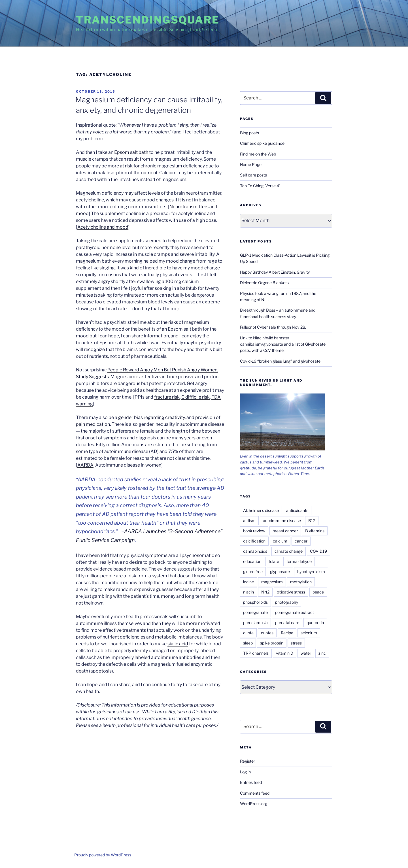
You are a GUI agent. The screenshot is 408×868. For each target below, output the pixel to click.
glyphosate (280, 572)
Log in (245, 772)
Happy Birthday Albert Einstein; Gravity (275, 272)
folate (274, 561)
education (252, 561)
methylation (301, 582)
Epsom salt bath (131, 152)
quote (248, 633)
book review (254, 531)
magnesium (272, 582)
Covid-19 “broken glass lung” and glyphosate (280, 361)
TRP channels (256, 653)
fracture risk (167, 397)
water (306, 653)
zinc (322, 653)
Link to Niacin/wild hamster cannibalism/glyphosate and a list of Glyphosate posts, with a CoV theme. (283, 344)
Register (247, 761)
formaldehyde (299, 561)
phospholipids (255, 602)
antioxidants (297, 510)
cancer (301, 541)
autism (249, 521)
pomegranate (255, 612)
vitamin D (285, 653)
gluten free (253, 572)
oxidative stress (291, 592)
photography (287, 602)
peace (318, 592)
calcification (254, 541)
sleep (248, 643)
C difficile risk (195, 397)
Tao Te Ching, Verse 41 (261, 186)
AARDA (85, 465)
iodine (248, 582)
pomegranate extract (295, 612)
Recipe (287, 633)
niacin (248, 592)
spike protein (272, 643)
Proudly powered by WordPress (103, 855)
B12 (312, 521)
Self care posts (253, 175)
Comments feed (255, 793)
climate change (289, 551)
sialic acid (178, 644)
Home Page (251, 164)
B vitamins (315, 531)
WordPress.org (254, 804)
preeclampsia (255, 623)
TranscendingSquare (148, 20)
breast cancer (285, 531)
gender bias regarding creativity (151, 417)
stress (296, 643)
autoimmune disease (282, 521)
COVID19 (318, 551)
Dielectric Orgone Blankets (264, 283)
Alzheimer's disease (261, 510)
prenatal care (287, 623)
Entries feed (251, 782)
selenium (309, 633)
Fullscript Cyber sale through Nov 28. (273, 327)
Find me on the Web (258, 154)
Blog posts (249, 133)
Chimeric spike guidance (262, 143)
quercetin (315, 623)
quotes (267, 633)
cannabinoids (255, 551)
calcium (280, 541)
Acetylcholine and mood (103, 227)
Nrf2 (265, 592)
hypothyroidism (311, 572)
